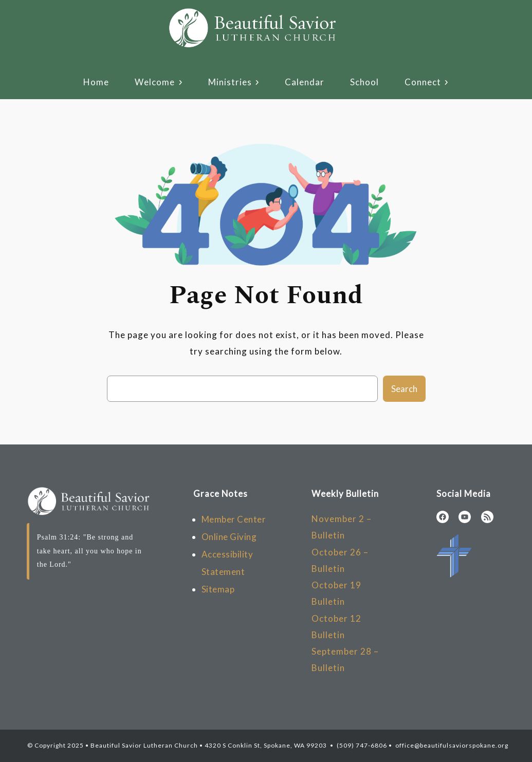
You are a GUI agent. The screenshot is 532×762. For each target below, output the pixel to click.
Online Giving (229, 537)
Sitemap (218, 589)
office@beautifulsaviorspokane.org (451, 745)
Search (404, 389)
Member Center (234, 519)
